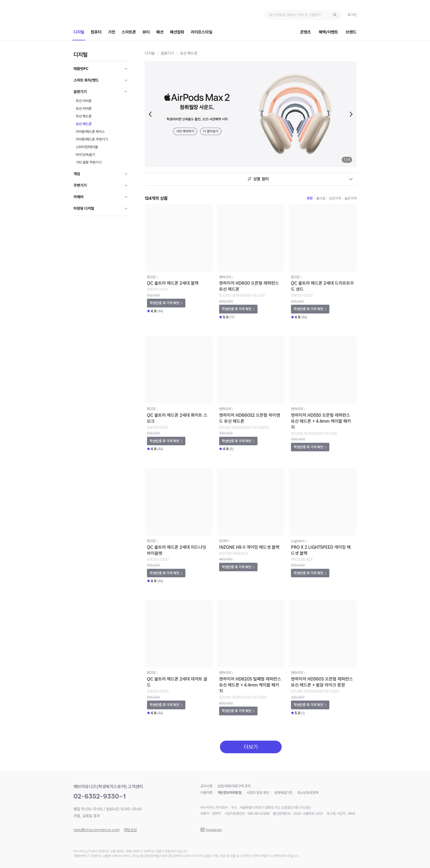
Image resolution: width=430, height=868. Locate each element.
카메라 (78, 197)
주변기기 (80, 185)
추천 (310, 198)
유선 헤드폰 (84, 124)
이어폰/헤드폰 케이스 (90, 132)
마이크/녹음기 (85, 155)
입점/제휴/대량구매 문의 (234, 786)
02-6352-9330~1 (100, 796)
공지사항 (206, 786)
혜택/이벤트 (328, 32)
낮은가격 (335, 198)
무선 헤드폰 (84, 116)
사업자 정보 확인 (258, 793)
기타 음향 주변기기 (89, 162)
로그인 (352, 15)
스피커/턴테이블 (87, 147)
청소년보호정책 (308, 793)
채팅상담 (130, 830)
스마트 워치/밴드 (86, 80)
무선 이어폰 (84, 101)
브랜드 (351, 32)
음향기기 (80, 92)
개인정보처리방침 (230, 793)
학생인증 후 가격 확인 (165, 303)
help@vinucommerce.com (97, 830)
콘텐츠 (306, 32)
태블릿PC (81, 69)
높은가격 (350, 198)
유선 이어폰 (84, 109)
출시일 (321, 198)
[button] (151, 114)
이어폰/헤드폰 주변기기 (92, 139)
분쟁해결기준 (283, 793)
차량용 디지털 (84, 208)
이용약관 (206, 793)
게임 (77, 174)
